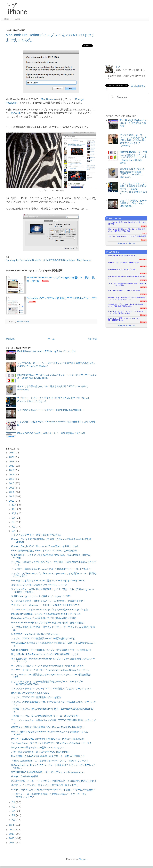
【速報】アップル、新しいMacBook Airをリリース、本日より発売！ (46, 716)
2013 (12, 496)
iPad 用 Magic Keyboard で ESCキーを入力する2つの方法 (46, 351)
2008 (12, 838)
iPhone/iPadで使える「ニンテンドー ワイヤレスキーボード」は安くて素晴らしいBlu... (127, 312)
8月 (14, 522)
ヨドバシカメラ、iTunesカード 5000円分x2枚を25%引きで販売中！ (45, 605)
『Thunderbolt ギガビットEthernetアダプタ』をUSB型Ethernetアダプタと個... (51, 610)
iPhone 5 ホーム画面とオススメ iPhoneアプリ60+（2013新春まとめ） (124, 319)
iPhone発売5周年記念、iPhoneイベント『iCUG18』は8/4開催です (45, 551)
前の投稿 (92, 339)
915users (143, 273)
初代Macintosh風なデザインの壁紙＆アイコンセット (38, 748)
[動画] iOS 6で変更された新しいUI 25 (30, 693)
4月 (14, 807)
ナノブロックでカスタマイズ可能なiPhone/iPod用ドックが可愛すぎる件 (48, 666)
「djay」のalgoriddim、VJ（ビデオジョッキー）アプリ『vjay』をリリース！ (50, 761)
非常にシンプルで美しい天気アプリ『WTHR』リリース (39, 585)
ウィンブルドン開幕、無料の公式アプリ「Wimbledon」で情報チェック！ (48, 601)
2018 (12, 475)
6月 (14, 531)
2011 (12, 825)
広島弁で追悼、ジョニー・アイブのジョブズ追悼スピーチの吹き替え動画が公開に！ (54, 781)
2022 (12, 457)
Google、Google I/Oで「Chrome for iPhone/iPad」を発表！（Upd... (45, 546)
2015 (12, 488)
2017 (12, 479)
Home (7, 19)
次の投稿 (10, 339)
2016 (12, 483)
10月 (14, 513)
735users (143, 287)
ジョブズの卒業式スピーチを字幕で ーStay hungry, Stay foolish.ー (50, 410)
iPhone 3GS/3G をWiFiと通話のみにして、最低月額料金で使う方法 (51, 433)
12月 (14, 505)
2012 (12, 501)
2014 (12, 492)
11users (144, 226)
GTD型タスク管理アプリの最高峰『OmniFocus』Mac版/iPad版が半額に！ (49, 727)
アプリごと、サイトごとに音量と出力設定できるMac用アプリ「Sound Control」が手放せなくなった (133, 189)
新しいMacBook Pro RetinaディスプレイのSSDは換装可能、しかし (45, 654)
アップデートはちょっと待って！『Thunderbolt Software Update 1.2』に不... (50, 670)
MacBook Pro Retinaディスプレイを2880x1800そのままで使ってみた (46, 614)
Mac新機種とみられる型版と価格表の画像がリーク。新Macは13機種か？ (48, 756)
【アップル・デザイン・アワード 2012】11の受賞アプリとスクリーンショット (51, 689)
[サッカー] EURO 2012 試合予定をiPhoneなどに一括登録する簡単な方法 (48, 739)
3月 (14, 811)
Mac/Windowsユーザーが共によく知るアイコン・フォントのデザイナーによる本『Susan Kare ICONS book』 (133, 157)
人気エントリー (114, 252)
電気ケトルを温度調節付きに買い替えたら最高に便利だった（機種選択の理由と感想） (127, 230)
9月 (14, 518)
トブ (118, 67)
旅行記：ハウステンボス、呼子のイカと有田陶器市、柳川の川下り (45, 785)
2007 (12, 843)
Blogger (82, 859)
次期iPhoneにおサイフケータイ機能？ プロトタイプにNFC (41, 596)
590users (143, 301)
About (18, 19)
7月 (14, 527)
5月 (14, 802)
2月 (14, 815)
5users (144, 233)
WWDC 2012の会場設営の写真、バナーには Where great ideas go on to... (48, 772)
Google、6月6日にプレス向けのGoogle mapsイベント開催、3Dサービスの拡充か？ (53, 790)
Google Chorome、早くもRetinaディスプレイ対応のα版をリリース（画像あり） (52, 650)
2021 (12, 462)
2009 (12, 834)
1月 (14, 820)
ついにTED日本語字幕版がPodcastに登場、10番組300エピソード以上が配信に (51, 569)
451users (143, 315)
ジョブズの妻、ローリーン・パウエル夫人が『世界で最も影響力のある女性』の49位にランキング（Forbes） (133, 140)
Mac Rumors (48, 99)
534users (143, 308)
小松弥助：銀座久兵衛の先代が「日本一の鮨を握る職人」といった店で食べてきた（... (127, 298)
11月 (14, 509)
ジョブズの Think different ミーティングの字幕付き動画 (127, 236)
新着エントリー (114, 218)
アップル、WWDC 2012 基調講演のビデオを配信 (36, 697)
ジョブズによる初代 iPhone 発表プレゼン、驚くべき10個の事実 (127, 223)
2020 (12, 466)
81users (144, 240)
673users (143, 294)
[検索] (128, 97)
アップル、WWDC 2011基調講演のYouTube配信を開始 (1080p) (43, 638)
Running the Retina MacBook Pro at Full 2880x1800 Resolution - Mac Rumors (48, 260)
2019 (12, 470)
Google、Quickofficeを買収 (25, 776)
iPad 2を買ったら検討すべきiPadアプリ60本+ (124, 290)
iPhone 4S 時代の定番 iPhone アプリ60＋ (122, 256)
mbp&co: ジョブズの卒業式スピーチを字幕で (124, 263)
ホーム (51, 339)
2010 (12, 830)
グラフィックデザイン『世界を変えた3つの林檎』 (37, 535)
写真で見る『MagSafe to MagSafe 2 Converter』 (36, 634)
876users (143, 280)
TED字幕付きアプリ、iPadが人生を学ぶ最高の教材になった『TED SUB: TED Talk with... (127, 305)
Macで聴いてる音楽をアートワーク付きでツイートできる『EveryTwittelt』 (49, 581)
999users (143, 266)
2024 (12, 453)
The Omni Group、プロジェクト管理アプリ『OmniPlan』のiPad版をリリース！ (51, 743)
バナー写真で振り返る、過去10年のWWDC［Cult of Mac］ (41, 752)
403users (143, 322)
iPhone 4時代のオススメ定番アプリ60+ (122, 269)
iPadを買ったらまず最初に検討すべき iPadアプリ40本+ (127, 277)
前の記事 (16, 113)
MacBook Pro (23, 322)
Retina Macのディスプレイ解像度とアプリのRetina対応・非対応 (44, 618)
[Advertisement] (126, 43)
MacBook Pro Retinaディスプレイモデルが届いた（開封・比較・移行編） (48, 623)
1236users (143, 259)
